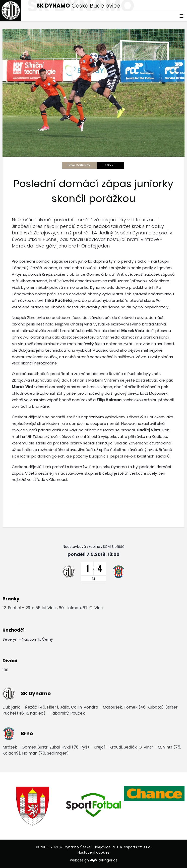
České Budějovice (78, 6)
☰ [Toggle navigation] (181, 16)
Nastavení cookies (93, 852)
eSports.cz (133, 847)
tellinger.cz (108, 860)
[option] (33, 806)
